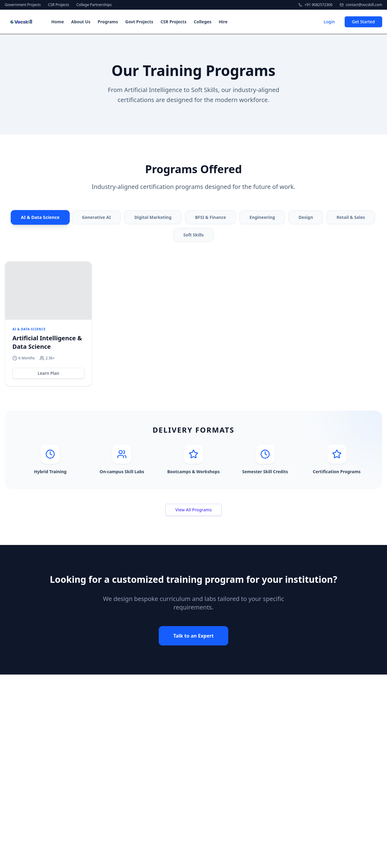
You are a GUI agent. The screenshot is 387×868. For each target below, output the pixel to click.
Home (58, 22)
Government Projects (23, 5)
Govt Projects (139, 22)
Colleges (203, 22)
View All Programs (194, 510)
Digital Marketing (153, 217)
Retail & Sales (351, 217)
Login (329, 22)
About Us (81, 22)
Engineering (262, 217)
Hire (223, 22)
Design (306, 217)
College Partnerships (94, 5)
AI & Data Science (40, 217)
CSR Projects (59, 5)
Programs (108, 22)
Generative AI (96, 217)
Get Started (363, 22)
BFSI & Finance (210, 217)
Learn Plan (49, 373)
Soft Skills (193, 235)
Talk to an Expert (193, 636)
